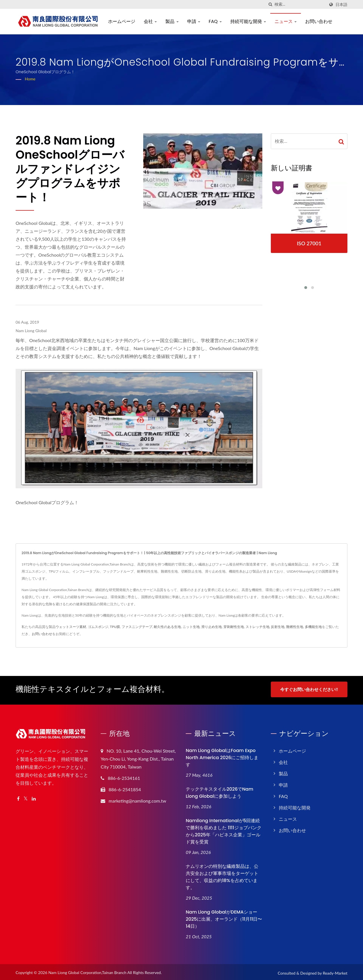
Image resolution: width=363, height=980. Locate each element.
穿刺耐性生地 (234, 627)
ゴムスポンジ (98, 627)
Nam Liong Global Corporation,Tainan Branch (87, 970)
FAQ (215, 21)
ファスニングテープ (137, 627)
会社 (150, 21)
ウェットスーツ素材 (71, 627)
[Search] (300, 4)
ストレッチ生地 (258, 627)
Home (30, 79)
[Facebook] (18, 797)
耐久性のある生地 (167, 627)
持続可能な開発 (248, 21)
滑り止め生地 (212, 627)
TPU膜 (115, 627)
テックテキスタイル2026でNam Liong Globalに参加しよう (220, 791)
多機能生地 (313, 627)
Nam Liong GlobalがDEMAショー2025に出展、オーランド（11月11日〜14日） (224, 917)
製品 (172, 21)
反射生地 (278, 627)
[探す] (270, 4)
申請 (194, 21)
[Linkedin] (34, 797)
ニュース (286, 21)
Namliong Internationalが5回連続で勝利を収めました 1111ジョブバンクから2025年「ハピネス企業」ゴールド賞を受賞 (224, 829)
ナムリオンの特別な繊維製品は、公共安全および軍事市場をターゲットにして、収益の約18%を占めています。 (222, 875)
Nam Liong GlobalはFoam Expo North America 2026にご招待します (222, 756)
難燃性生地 (295, 627)
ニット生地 (191, 627)
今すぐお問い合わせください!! (309, 689)
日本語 (341, 5)
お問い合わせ (319, 21)
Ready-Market (335, 971)
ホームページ (122, 21)
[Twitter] (26, 797)
